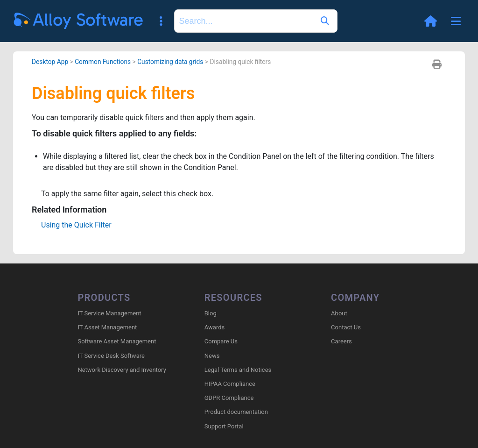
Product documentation (236, 412)
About (339, 313)
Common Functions (103, 62)
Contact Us (346, 327)
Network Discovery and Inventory (122, 370)
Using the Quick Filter (76, 225)
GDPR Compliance (229, 398)
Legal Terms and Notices (238, 370)
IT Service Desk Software (111, 356)
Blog (211, 313)
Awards (214, 327)
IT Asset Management (107, 327)
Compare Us (221, 341)
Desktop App (50, 62)
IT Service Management (109, 313)
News (212, 356)
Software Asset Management (117, 341)
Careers (341, 341)
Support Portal (224, 426)
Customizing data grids (170, 62)
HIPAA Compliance (230, 384)
